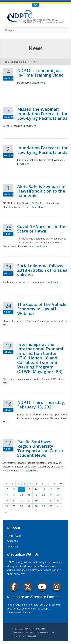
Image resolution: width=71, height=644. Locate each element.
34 (7, 506)
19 (14, 495)
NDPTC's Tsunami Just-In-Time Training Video (41, 73)
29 (29, 501)
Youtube (42, 587)
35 (14, 506)
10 (7, 489)
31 (44, 501)
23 (44, 495)
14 (36, 489)
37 (29, 506)
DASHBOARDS (14, 536)
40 (51, 506)
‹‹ (6, 484)
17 (58, 489)
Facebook (14, 587)
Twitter (28, 587)
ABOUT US (12, 547)
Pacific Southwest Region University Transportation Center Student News (40, 448)
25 (58, 495)
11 (14, 489)
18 (7, 495)
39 (44, 506)
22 (36, 495)
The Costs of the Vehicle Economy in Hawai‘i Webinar (42, 309)
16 (51, 489)
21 (29, 495)
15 (44, 489)
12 (21, 489)
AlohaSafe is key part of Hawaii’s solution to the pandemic (41, 191)
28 (21, 501)
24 (51, 495)
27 (14, 501)
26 (7, 501)
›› (6, 512)
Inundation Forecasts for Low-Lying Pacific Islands (43, 150)
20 (21, 495)
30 (36, 501)
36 (21, 506)
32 (51, 501)
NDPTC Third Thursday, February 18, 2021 (41, 405)
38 (36, 506)
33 (58, 501)
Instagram (57, 587)
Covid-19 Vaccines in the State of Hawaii (42, 229)
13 (29, 489)
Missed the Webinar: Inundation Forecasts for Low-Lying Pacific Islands (43, 114)
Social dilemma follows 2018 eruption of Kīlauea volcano (42, 270)
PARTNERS (12, 541)
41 (58, 506)
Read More (39, 83)
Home (23, 62)
